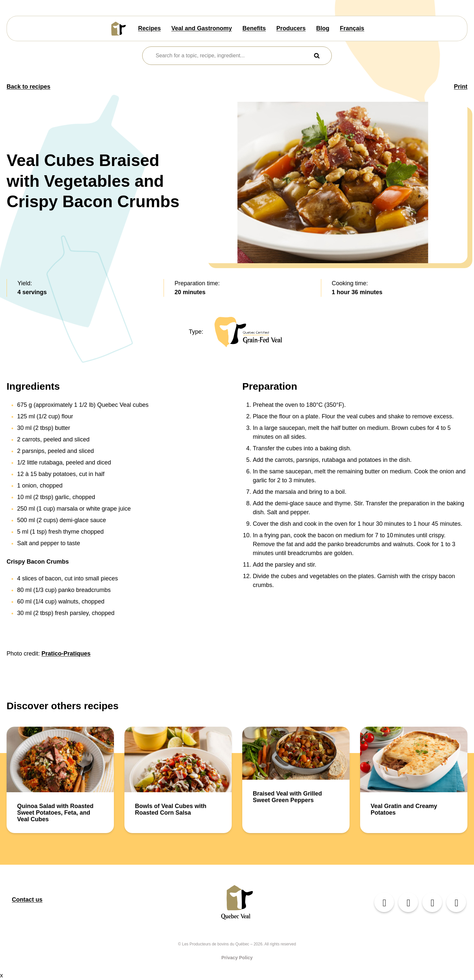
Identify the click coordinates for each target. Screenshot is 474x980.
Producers (291, 28)
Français (352, 28)
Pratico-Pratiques (66, 654)
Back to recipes (28, 87)
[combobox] (233, 56)
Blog (323, 28)
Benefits (254, 28)
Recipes (149, 28)
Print (461, 87)
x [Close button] (1, 975)
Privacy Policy (237, 958)
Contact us (27, 900)
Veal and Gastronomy (201, 28)
